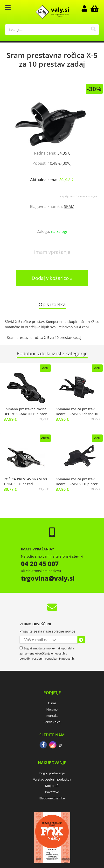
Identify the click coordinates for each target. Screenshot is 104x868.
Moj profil (52, 786)
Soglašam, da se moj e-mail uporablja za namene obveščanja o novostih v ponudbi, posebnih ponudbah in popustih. (47, 653)
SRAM (69, 206)
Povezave (52, 792)
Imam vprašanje (52, 252)
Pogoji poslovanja (52, 773)
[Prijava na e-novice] (81, 640)
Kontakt (52, 716)
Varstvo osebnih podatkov (52, 779)
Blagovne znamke (52, 798)
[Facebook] (43, 745)
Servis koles (52, 722)
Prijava (87, 8)
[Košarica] (94, 8)
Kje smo (52, 709)
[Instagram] (53, 745)
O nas (52, 703)
